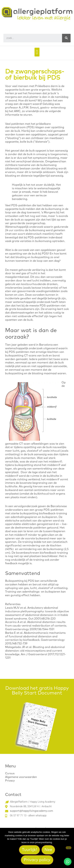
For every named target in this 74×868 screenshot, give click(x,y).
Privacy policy (37, 860)
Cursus (10, 773)
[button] (37, 52)
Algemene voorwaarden (21, 777)
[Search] (66, 38)
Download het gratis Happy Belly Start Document (37, 691)
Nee (48, 850)
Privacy (10, 781)
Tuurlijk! (29, 850)
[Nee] (69, 848)
